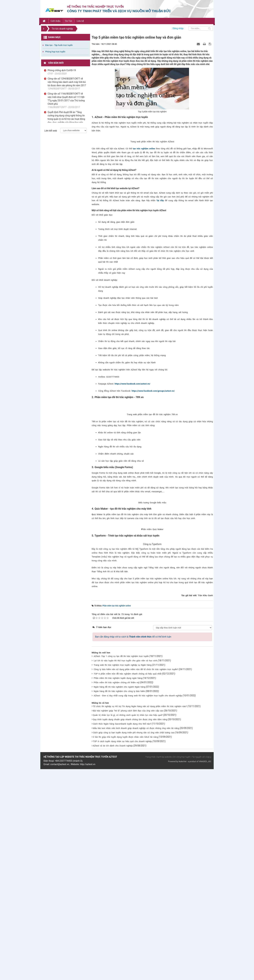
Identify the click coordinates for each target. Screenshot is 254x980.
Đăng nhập (178, 28)
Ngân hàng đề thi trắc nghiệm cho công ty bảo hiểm (119, 902)
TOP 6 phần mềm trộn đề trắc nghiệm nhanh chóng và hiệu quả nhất (128, 885)
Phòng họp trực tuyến (55, 52)
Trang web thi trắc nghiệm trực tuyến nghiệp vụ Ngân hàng (123, 876)
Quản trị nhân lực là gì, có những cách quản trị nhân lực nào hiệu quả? (128, 926)
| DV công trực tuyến (181, 968)
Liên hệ (80, 21)
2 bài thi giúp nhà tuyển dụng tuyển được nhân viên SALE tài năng (126, 948)
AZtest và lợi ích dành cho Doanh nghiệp (113, 957)
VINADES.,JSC (205, 972)
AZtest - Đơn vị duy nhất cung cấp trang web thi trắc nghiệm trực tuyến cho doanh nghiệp (138, 906)
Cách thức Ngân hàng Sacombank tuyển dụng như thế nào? (122, 935)
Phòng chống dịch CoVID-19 (62, 70)
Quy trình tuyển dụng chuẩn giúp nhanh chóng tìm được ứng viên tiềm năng (130, 930)
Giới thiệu (55, 21)
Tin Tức (69, 21)
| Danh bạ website (164, 968)
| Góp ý (208, 968)
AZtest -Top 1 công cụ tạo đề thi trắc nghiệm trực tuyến (121, 867)
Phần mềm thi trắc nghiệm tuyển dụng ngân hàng (118, 889)
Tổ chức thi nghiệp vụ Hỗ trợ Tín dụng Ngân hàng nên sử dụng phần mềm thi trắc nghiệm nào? (140, 917)
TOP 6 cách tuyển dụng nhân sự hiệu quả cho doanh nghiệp (122, 952)
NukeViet (182, 972)
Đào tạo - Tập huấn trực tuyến (59, 45)
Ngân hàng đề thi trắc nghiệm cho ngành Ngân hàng (120, 898)
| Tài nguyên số (198, 968)
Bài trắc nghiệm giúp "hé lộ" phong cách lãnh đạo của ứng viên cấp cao (128, 922)
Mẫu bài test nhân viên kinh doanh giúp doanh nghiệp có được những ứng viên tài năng (136, 939)
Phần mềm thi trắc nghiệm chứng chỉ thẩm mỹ (117, 893)
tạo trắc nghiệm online (144, 184)
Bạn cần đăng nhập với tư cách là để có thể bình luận (133, 848)
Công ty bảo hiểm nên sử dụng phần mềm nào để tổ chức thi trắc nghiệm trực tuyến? (136, 880)
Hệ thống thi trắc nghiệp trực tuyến (95, 7)
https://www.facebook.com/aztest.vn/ (133, 419)
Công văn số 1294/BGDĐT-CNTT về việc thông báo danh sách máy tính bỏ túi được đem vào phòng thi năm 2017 (67, 82)
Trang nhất (150, 968)
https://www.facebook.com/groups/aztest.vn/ (153, 426)
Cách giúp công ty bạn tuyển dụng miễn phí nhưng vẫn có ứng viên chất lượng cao (134, 943)
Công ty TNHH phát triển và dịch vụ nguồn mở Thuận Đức (119, 11)
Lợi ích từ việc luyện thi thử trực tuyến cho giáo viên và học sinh (126, 871)
